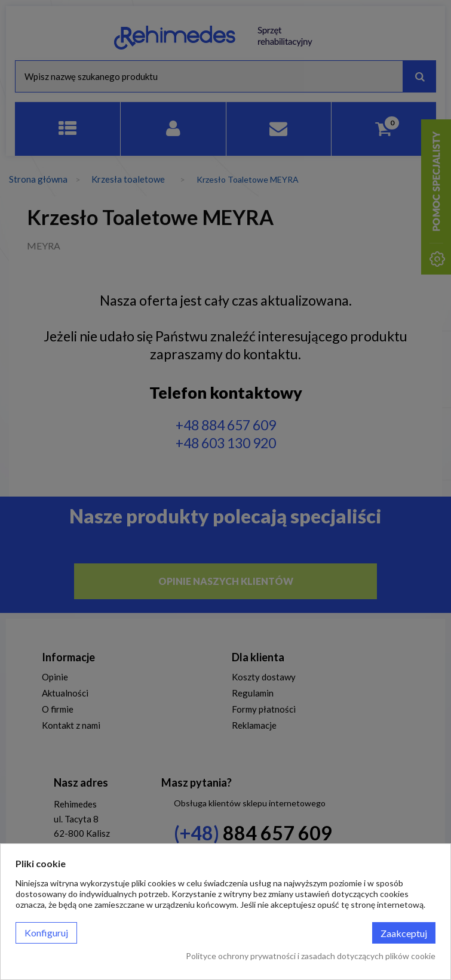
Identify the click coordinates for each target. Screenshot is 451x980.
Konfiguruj (46, 933)
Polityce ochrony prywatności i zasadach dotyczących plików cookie (311, 956)
